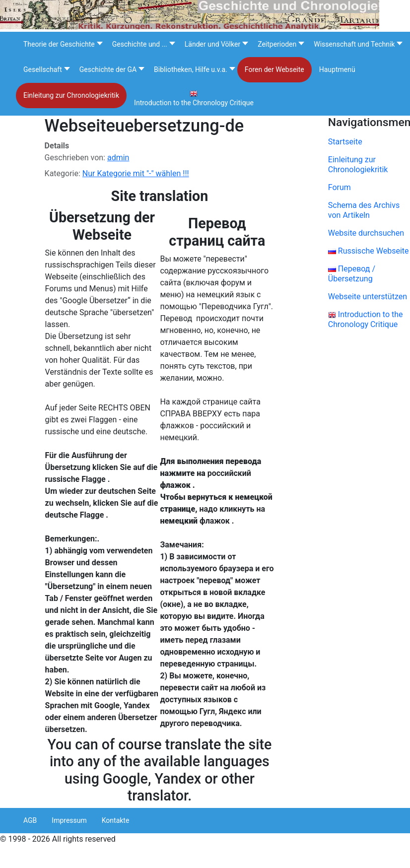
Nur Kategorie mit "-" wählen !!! (136, 173)
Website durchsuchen (366, 233)
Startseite (345, 142)
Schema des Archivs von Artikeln (364, 210)
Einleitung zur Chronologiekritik (358, 165)
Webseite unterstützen (368, 297)
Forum (340, 187)
